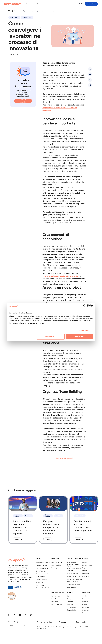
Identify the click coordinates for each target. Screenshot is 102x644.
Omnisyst (70, 602)
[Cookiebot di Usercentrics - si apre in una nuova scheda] (85, 306)
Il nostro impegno (88, 613)
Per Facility (55, 602)
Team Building (40, 585)
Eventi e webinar (87, 565)
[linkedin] (90, 69)
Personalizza (51, 337)
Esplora (84, 562)
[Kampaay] (13, 4)
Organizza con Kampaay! (64, 458)
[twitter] (90, 74)
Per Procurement (57, 605)
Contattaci (85, 607)
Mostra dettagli (84, 330)
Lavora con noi (87, 599)
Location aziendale (42, 580)
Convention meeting (42, 568)
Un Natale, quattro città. (74, 576)
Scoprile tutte (71, 588)
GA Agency (70, 605)
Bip (68, 596)
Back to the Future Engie (74, 579)
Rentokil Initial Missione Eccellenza (74, 570)
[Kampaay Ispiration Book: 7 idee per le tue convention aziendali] (53, 520)
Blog (10, 11)
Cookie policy (81, 622)
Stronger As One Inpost (74, 574)
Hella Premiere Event (73, 585)
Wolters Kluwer (72, 607)
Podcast (85, 571)
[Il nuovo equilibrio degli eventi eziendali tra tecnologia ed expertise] (23, 520)
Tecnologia (55, 568)
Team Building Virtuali (42, 588)
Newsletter (86, 574)
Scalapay (70, 599)
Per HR (54, 599)
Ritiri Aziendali (40, 582)
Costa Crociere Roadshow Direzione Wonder (73, 564)
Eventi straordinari (57, 562)
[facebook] (90, 80)
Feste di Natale (41, 577)
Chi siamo (85, 596)
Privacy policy (65, 622)
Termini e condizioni (45, 622)
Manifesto (85, 602)
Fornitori (85, 605)
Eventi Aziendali (41, 571)
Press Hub (85, 610)
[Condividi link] (90, 85)
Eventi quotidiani (56, 565)
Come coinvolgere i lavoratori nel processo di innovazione (34, 11)
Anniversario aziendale (43, 563)
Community (86, 576)
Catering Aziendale (42, 566)
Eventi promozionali (42, 574)
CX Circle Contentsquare (74, 582)
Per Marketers (56, 596)
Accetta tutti (79, 337)
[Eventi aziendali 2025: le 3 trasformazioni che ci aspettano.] (84, 520)
